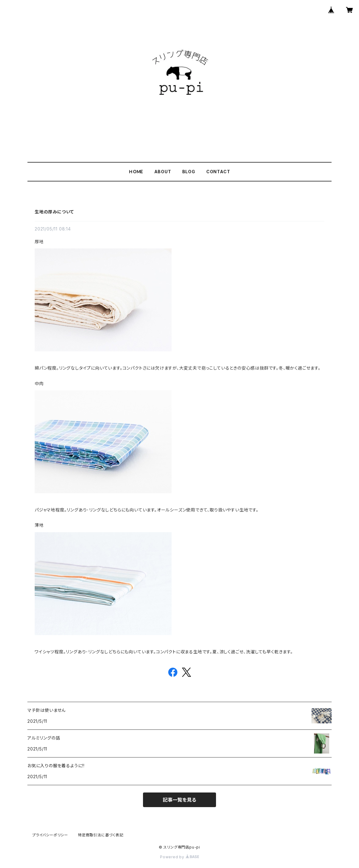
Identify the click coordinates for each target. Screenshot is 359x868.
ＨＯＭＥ (136, 172)
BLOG (189, 172)
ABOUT (163, 172)
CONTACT (218, 172)
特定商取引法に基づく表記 (101, 835)
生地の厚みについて (54, 212)
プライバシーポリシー (50, 835)
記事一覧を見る (179, 800)
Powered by (179, 857)
